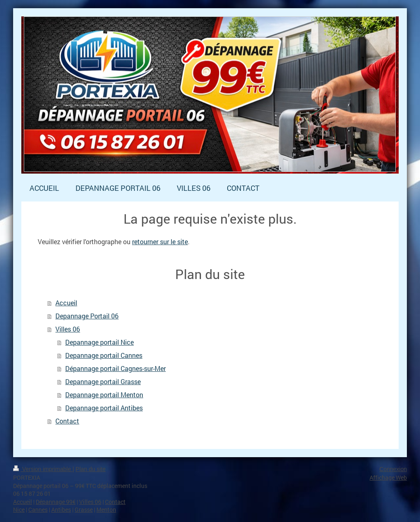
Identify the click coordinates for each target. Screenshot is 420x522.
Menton (106, 509)
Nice (19, 509)
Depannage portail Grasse (103, 381)
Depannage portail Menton (104, 395)
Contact (67, 421)
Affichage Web (388, 477)
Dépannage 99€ (56, 502)
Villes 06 (68, 329)
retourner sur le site (160, 242)
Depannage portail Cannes (104, 355)
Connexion (393, 469)
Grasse (84, 509)
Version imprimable (43, 469)
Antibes (61, 509)
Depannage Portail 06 (87, 316)
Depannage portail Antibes (104, 408)
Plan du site (90, 469)
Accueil (66, 303)
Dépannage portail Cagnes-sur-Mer (115, 368)
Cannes (38, 509)
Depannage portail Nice (99, 342)
